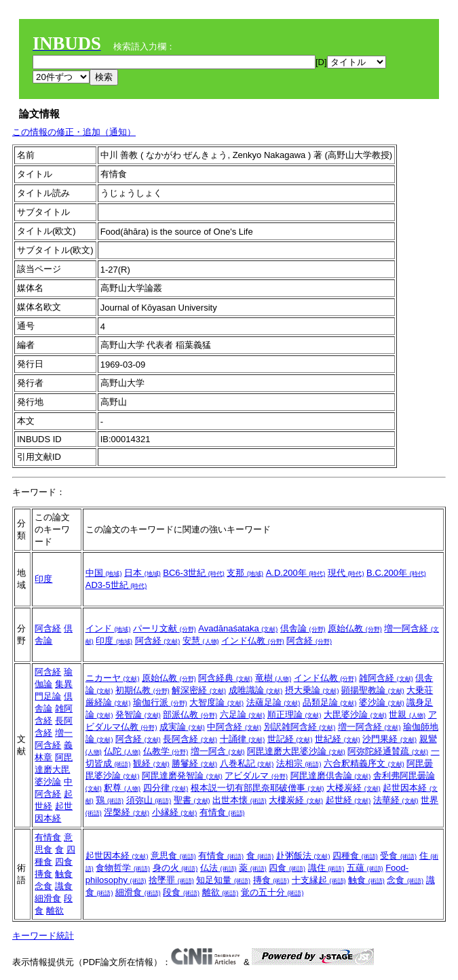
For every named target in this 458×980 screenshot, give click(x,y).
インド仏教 (253, 641)
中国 (104, 573)
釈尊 (122, 788)
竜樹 (273, 678)
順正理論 (294, 714)
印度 (43, 579)
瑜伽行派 (160, 702)
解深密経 (199, 690)
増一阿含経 (369, 727)
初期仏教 (142, 690)
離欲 (55, 910)
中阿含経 (234, 727)
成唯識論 (256, 690)
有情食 (222, 812)
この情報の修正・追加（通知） (74, 132)
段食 (181, 892)
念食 (43, 886)
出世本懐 (240, 800)
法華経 (396, 800)
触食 (64, 874)
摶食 (43, 874)
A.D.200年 (296, 573)
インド (108, 628)
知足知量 (223, 880)
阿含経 (48, 628)
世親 (407, 714)
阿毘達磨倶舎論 (331, 776)
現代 (346, 573)
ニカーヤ (113, 678)
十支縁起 (319, 880)
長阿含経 (190, 739)
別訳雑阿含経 (300, 727)
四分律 (166, 788)
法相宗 (299, 763)
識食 (64, 886)
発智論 (138, 714)
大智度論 (216, 702)
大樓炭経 (296, 800)
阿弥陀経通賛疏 (388, 751)
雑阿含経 (386, 678)
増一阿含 (218, 751)
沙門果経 (389, 739)
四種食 (355, 856)
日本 (142, 573)
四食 (64, 862)
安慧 (201, 641)
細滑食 (48, 898)
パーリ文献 (165, 628)
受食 (398, 856)
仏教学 (166, 751)
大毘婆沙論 (355, 714)
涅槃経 (127, 812)
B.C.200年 (396, 573)
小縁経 (175, 812)
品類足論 (330, 702)
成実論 (182, 727)
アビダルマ (256, 776)
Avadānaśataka (238, 628)
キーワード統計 (43, 936)
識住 (326, 868)
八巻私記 (247, 763)
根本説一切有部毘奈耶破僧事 (257, 788)
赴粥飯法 (303, 856)
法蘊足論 (273, 702)
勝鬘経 (194, 763)
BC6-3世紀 (193, 573)
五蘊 (365, 868)
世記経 (290, 739)
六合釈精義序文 (364, 763)
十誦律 (243, 739)
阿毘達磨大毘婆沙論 (54, 769)
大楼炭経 (354, 788)
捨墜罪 (171, 880)
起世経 (348, 800)
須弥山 (149, 800)
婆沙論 (382, 702)
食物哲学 (123, 868)
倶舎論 (303, 628)
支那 (245, 573)
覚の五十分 (272, 892)
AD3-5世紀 (116, 585)
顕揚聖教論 (373, 690)
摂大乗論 (312, 690)
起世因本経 (117, 856)
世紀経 (338, 739)
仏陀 (122, 751)
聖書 (192, 800)
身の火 (175, 868)
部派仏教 (190, 714)
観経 (151, 763)
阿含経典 (225, 678)
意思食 (173, 856)
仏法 (218, 868)
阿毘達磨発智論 (182, 776)
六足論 (243, 714)
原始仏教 (355, 628)
